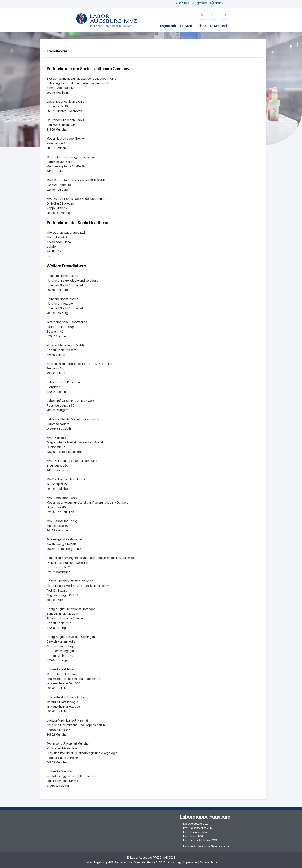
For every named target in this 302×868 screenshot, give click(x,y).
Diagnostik (167, 26)
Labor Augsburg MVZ (195, 824)
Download (218, 26)
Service (186, 26)
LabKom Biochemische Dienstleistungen (207, 846)
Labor (201, 26)
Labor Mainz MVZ (193, 836)
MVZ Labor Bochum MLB (197, 828)
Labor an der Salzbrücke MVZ (200, 840)
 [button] (212, 3)
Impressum (190, 862)
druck (219, 3)
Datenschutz (208, 862)
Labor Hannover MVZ (195, 832)
